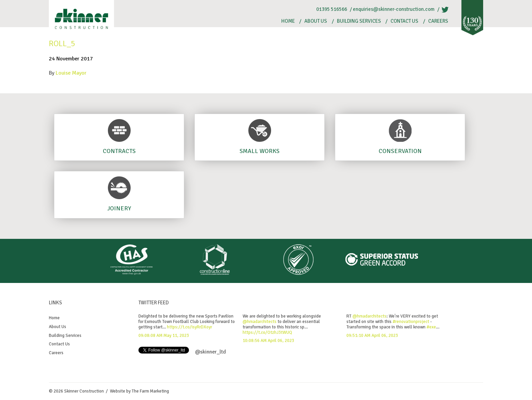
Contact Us (404, 21)
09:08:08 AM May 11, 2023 (164, 336)
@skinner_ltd (211, 352)
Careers (438, 21)
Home (288, 21)
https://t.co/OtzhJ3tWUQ (267, 332)
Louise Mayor (71, 73)
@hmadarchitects (260, 322)
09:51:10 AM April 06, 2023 (372, 336)
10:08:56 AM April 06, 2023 (268, 341)
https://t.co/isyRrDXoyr (189, 327)
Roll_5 (62, 43)
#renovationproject (411, 322)
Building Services (359, 21)
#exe (431, 327)
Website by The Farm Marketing (139, 391)
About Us (316, 21)
